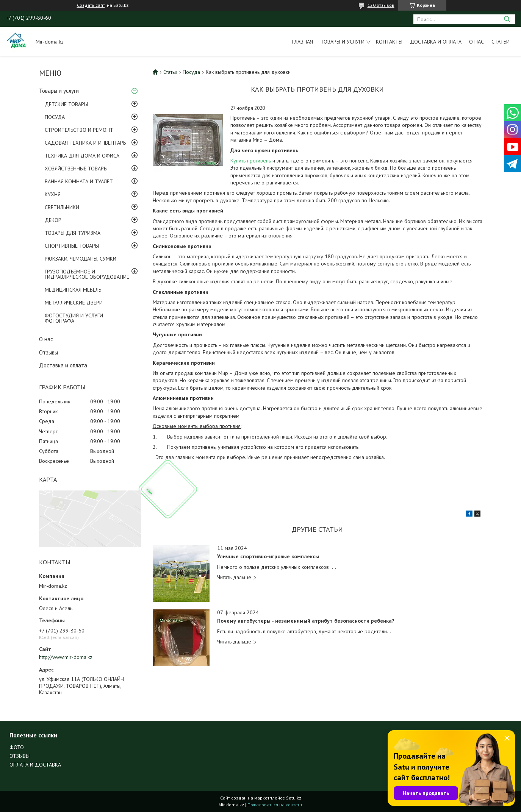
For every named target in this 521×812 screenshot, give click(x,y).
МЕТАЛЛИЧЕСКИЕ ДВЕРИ (74, 303)
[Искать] (507, 19)
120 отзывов (381, 5)
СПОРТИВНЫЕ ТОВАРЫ (72, 246)
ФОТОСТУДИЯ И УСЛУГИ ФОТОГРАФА (74, 318)
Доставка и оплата (436, 42)
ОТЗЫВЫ (20, 756)
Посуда (191, 72)
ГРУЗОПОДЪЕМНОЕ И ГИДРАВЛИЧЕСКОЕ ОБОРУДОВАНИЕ (87, 274)
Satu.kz (294, 798)
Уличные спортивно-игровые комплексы (268, 557)
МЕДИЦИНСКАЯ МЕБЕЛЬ (73, 290)
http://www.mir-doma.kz (66, 657)
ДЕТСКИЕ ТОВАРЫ (66, 104)
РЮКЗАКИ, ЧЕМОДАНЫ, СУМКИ (81, 259)
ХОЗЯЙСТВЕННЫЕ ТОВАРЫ (76, 169)
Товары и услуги (343, 42)
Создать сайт (91, 5)
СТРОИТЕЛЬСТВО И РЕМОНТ (79, 130)
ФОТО (17, 747)
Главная (303, 42)
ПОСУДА (55, 117)
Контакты (389, 42)
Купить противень (251, 161)
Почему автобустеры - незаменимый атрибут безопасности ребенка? (306, 621)
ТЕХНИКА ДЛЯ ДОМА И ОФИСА (82, 156)
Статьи (501, 42)
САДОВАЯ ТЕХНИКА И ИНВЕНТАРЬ (85, 143)
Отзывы (49, 352)
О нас (476, 42)
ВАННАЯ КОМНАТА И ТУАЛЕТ (79, 181)
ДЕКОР (53, 220)
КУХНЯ (53, 194)
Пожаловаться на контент (275, 805)
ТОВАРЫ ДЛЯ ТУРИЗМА (73, 233)
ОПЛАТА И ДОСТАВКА (35, 765)
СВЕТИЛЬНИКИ (62, 207)
